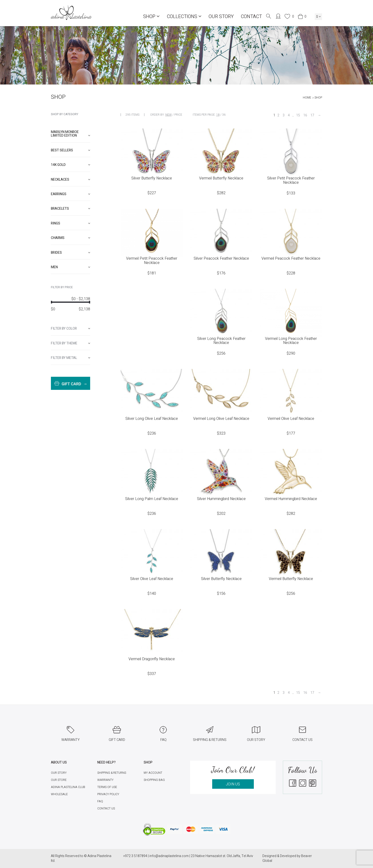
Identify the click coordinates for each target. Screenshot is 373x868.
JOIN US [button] (233, 784)
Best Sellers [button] (71, 150)
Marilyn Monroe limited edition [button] (71, 134)
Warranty (105, 780)
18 (218, 115)
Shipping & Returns (112, 773)
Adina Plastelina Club (68, 787)
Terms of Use (107, 787)
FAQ (100, 801)
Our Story (221, 17)
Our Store (59, 780)
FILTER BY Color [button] (71, 329)
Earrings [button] (71, 194)
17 (312, 115)
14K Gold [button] (71, 165)
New (169, 115)
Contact (251, 17)
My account (153, 773)
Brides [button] (71, 253)
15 (298, 115)
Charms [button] (71, 238)
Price (178, 115)
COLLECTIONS (184, 17)
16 (305, 115)
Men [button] (71, 267)
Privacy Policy (108, 794)
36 (224, 115)
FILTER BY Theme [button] (71, 343)
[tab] (71, 134)
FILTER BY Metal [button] (71, 358)
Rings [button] (71, 223)
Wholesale (59, 794)
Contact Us (106, 808)
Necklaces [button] (71, 180)
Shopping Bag (154, 780)
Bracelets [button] (71, 209)
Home (307, 98)
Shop (151, 17)
